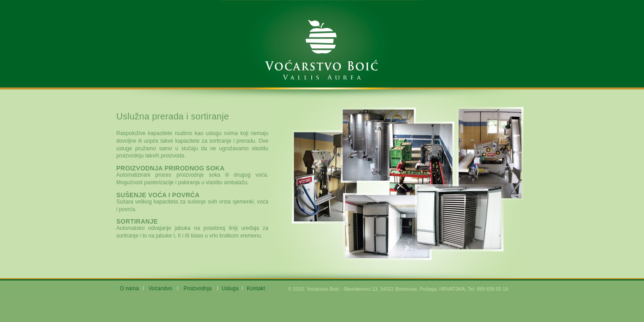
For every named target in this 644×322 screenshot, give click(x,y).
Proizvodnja (197, 288)
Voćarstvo (160, 288)
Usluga (230, 288)
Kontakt (256, 288)
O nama (129, 288)
